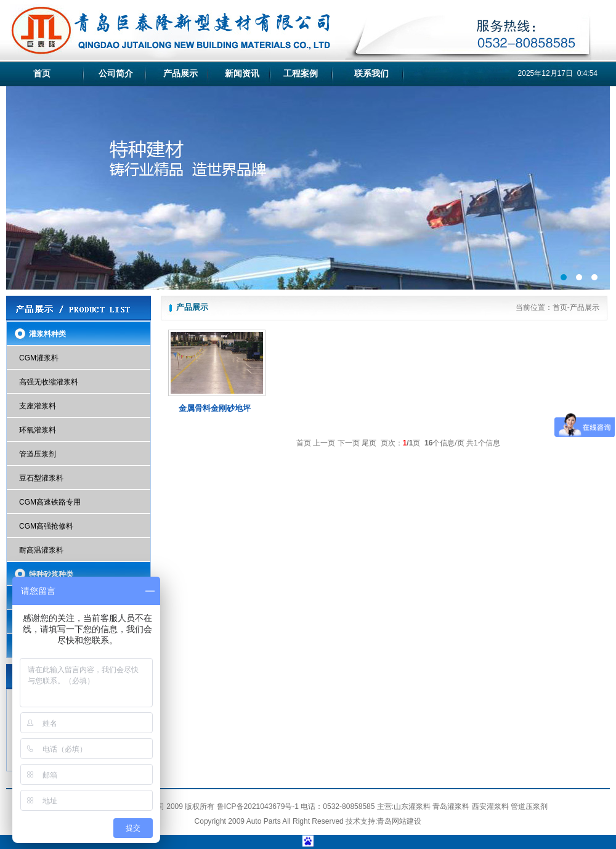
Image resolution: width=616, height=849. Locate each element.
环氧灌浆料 (38, 430)
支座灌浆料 (38, 406)
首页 (42, 73)
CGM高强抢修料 (46, 526)
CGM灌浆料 (39, 358)
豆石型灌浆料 (41, 478)
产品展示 (180, 73)
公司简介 (116, 73)
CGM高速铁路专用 (50, 502)
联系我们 (371, 73)
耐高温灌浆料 (41, 550)
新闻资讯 (242, 73)
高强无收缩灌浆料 (49, 382)
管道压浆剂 (38, 454)
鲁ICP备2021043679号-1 (258, 806)
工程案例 (301, 73)
